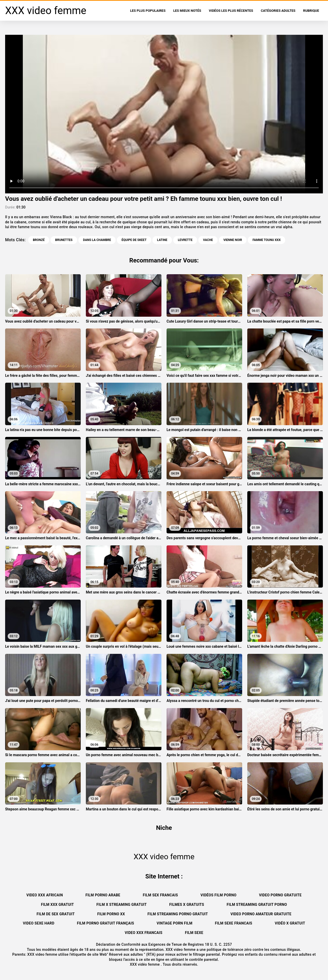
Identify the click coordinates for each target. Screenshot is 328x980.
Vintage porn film (175, 923)
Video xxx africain (45, 895)
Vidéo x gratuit (290, 923)
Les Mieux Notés (187, 11)
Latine (162, 240)
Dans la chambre (97, 240)
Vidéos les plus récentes (231, 11)
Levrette (185, 240)
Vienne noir (233, 240)
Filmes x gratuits (187, 905)
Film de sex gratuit (56, 914)
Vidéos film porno (218, 895)
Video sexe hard (39, 923)
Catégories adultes (278, 11)
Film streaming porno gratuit (178, 914)
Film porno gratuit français (105, 923)
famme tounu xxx (266, 240)
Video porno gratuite (280, 895)
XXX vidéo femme (145, 964)
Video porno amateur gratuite (261, 914)
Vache (208, 240)
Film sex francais (160, 895)
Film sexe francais (234, 923)
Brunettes (64, 240)
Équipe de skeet (134, 240)
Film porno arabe (103, 895)
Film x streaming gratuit (121, 905)
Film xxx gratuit (57, 905)
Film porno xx (111, 914)
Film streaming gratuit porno (257, 905)
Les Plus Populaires (148, 11)
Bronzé (39, 240)
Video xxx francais (144, 933)
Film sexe (194, 933)
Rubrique (311, 11)
